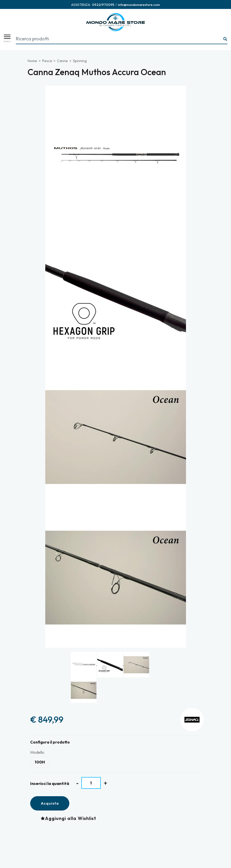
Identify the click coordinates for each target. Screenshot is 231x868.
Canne (62, 61)
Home (32, 61)
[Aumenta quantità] (106, 783)
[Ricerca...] (225, 39)
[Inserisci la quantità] (91, 783)
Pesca (47, 61)
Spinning (80, 61)
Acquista (50, 803)
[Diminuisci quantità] (77, 783)
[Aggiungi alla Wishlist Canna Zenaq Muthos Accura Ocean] (70, 818)
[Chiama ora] (103, 5)
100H (40, 762)
